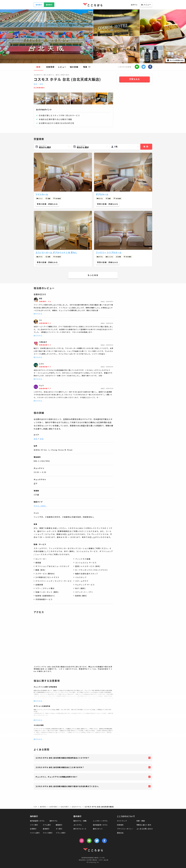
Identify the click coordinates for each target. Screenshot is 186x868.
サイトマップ (122, 821)
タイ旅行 (59, 829)
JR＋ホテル (78, 825)
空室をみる (135, 79)
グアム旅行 (47, 825)
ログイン (134, 5)
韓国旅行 (59, 825)
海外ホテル (54, 821)
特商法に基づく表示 (144, 825)
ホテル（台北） (40, 506)
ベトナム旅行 (35, 833)
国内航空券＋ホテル (100, 825)
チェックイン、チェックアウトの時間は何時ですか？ (57, 777)
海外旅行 (39, 5)
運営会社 (120, 833)
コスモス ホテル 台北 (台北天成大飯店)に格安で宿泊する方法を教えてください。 (68, 786)
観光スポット (98, 829)
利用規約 (120, 825)
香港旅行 (46, 829)
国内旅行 (49, 5)
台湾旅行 (33, 829)
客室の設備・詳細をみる (47, 204)
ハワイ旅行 (34, 825)
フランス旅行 (61, 833)
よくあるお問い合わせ (145, 829)
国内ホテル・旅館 (80, 821)
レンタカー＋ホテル (100, 821)
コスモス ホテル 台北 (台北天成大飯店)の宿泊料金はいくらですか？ (62, 758)
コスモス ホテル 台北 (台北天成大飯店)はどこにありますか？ (60, 767)
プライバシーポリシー (125, 829)
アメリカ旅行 (48, 833)
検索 (146, 147)
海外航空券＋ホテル (37, 821)
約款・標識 (141, 821)
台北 (35, 84)
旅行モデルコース (80, 829)
